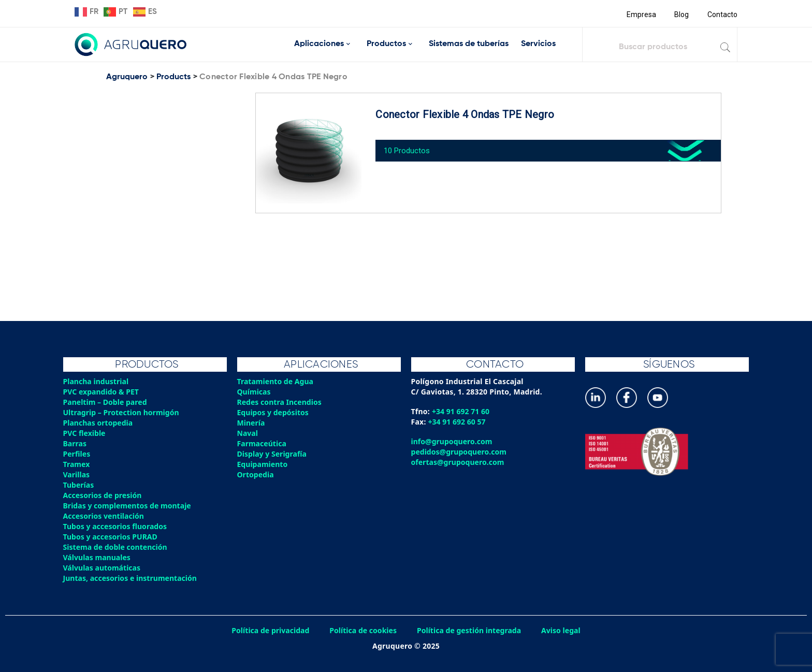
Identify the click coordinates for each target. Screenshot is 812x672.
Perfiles (77, 454)
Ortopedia (256, 474)
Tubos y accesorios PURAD (112, 537)
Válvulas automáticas (103, 568)
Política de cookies (362, 630)
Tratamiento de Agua (277, 381)
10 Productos (411, 147)
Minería (251, 423)
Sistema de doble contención (117, 547)
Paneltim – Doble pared (106, 402)
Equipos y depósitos (274, 412)
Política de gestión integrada (471, 630)
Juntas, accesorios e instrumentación (132, 578)
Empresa (640, 14)
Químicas (255, 392)
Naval (248, 433)
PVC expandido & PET (102, 392)
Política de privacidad (267, 630)
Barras (75, 443)
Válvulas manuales (98, 557)
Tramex (77, 464)
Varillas (77, 474)
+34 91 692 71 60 (462, 411)
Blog (681, 14)
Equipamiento (263, 464)
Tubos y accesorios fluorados (117, 526)
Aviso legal (565, 630)
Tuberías (79, 485)
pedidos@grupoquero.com (460, 452)
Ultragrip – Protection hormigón (123, 412)
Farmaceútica (263, 443)
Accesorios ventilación (105, 516)
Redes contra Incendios (281, 402)
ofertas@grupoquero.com (459, 462)
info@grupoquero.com (453, 441)
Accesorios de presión (104, 495)
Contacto (722, 14)
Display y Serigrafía (273, 454)
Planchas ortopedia (99, 423)
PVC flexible (85, 433)
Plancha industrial (97, 381)
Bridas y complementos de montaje (129, 506)
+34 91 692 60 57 (458, 422)
